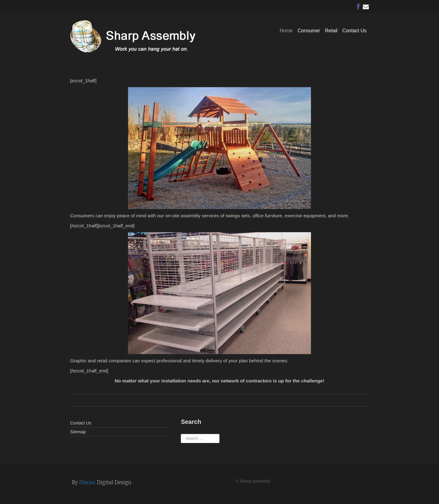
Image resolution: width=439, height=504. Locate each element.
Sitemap (78, 432)
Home (286, 31)
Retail (331, 31)
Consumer (309, 31)
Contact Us (354, 31)
